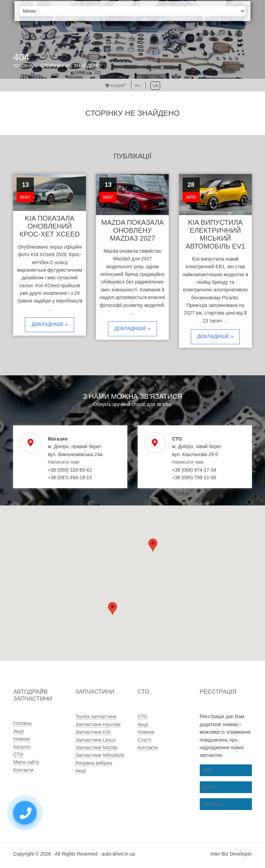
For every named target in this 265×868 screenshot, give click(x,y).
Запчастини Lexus (95, 740)
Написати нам (63, 462)
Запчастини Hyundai (98, 724)
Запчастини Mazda (96, 748)
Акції (18, 731)
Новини (22, 739)
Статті (145, 740)
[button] (112, 609)
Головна (23, 66)
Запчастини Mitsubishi (100, 755)
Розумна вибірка (94, 763)
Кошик (115, 86)
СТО (18, 754)
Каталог (22, 747)
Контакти (23, 770)
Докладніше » (50, 324)
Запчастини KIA (93, 732)
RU (138, 86)
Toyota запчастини (96, 716)
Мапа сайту (26, 762)
